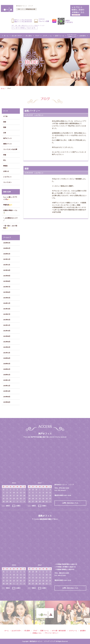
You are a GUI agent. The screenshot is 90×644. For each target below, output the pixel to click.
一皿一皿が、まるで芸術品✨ (10, 227)
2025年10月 (7, 270)
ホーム (3, 88)
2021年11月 (7, 353)
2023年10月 (7, 309)
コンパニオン (7, 182)
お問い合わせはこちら (70, 503)
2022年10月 (7, 331)
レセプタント (7, 177)
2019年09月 (7, 397)
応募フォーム (44, 631)
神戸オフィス (7, 138)
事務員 (5, 166)
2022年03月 (7, 347)
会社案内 (83, 631)
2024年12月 (7, 303)
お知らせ (6, 171)
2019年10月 (7, 391)
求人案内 (27, 631)
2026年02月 (7, 248)
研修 (5, 155)
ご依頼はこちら (37, 633)
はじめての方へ (16, 631)
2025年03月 (7, 298)
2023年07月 (7, 314)
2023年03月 (7, 320)
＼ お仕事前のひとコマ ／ (10, 219)
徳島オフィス (7, 144)
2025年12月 (7, 259)
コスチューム (73, 631)
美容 (5, 122)
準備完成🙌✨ (8, 205)
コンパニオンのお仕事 (10, 149)
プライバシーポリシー (51, 633)
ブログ (35, 631)
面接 (5, 127)
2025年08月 (7, 281)
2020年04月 (7, 358)
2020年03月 (7, 364)
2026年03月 (7, 243)
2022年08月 (7, 336)
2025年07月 (7, 287)
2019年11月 (7, 386)
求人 (5, 160)
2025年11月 (7, 265)
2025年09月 (7, 276)
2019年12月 (7, 380)
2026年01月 (7, 254)
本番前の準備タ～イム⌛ (10, 211)
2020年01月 (7, 375)
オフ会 (5, 116)
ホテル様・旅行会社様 (59, 631)
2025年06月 (7, 292)
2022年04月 (7, 342)
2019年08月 (7, 402)
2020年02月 (7, 369)
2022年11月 (7, 325)
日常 (5, 133)
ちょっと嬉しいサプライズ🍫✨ (10, 198)
